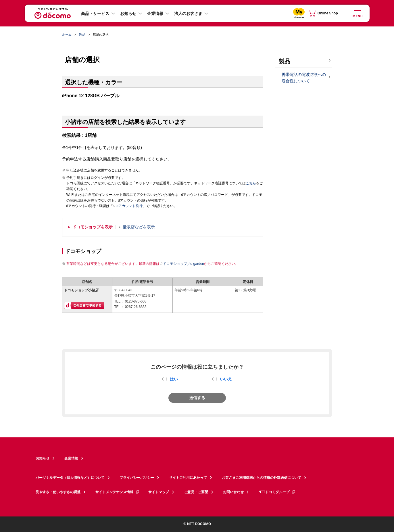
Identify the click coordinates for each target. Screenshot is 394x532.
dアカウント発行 (128, 206)
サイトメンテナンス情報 (118, 492)
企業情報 (155, 14)
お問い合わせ (233, 492)
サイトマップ (159, 492)
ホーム (67, 35)
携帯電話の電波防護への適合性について (304, 78)
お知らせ (128, 14)
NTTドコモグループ (277, 492)
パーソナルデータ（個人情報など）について (70, 478)
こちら (251, 183)
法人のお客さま (188, 14)
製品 (82, 35)
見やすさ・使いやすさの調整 (58, 492)
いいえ (226, 379)
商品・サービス (95, 14)
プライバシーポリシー (137, 478)
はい (174, 379)
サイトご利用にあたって (188, 478)
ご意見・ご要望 (196, 492)
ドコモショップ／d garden (182, 264)
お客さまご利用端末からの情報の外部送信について (262, 478)
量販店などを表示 (139, 227)
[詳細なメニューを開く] (358, 13)
